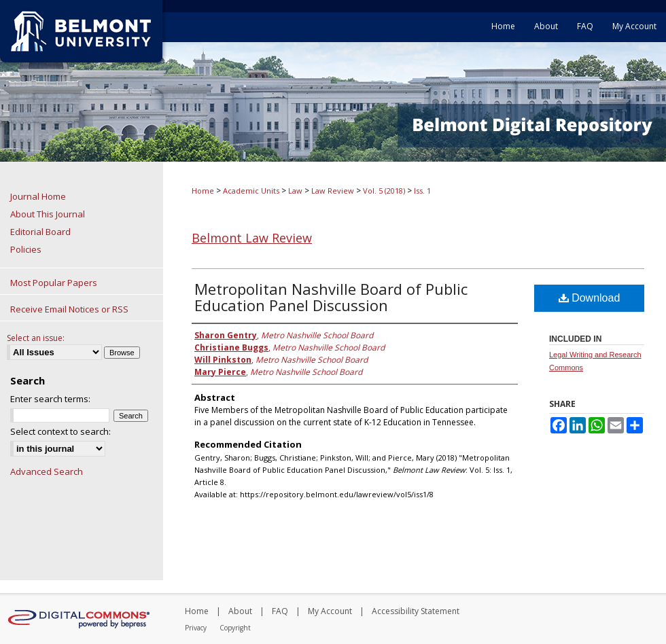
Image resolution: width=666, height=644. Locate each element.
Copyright (235, 628)
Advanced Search (47, 471)
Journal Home (38, 196)
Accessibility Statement (416, 611)
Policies (26, 249)
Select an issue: (36, 338)
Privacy (196, 628)
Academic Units (251, 191)
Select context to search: (60, 431)
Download (590, 298)
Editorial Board (40, 232)
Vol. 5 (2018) (384, 191)
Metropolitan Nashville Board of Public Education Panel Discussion (331, 297)
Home (203, 191)
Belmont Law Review (252, 238)
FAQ (280, 611)
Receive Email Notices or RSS (69, 309)
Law (295, 191)
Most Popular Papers (54, 283)
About (240, 611)
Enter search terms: (50, 399)
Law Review (333, 191)
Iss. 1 (422, 191)
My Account (330, 611)
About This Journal (48, 214)
